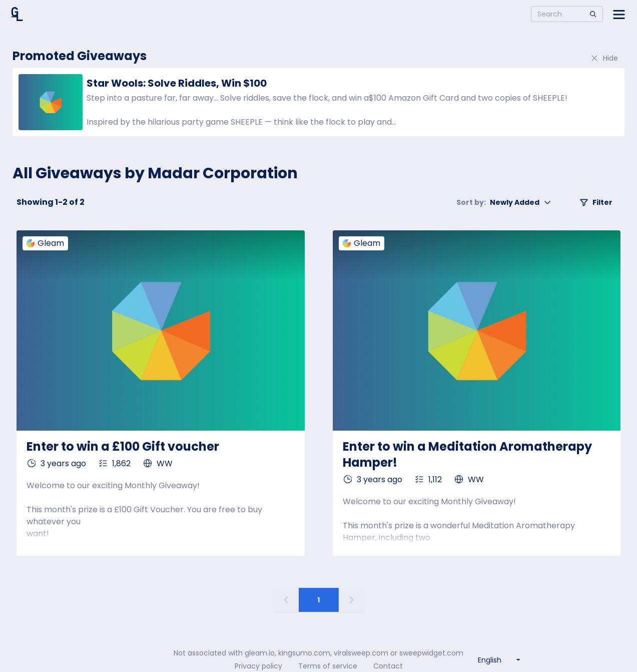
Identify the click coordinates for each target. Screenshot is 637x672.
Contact (388, 666)
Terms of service (328, 666)
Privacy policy (258, 666)
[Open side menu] (619, 14)
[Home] (17, 14)
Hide (604, 58)
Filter (596, 202)
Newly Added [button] (504, 202)
